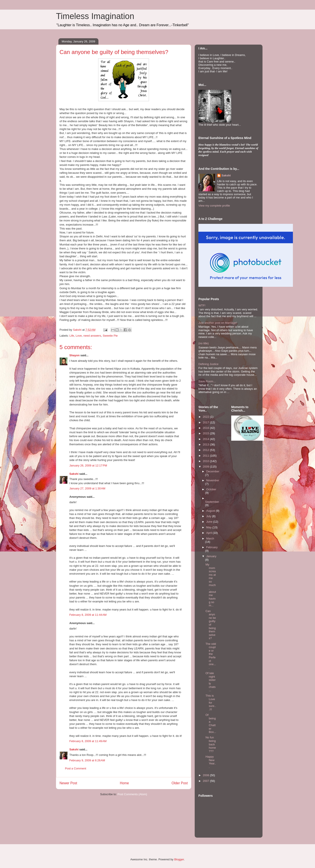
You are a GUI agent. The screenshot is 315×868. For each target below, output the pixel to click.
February (212, 547)
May (209, 527)
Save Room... (207, 381)
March (210, 538)
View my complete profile (214, 206)
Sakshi (74, 474)
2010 (206, 461)
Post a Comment (76, 768)
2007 (206, 781)
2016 (206, 428)
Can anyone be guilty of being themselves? (211, 625)
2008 (206, 775)
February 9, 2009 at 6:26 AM (87, 760)
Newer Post (68, 783)
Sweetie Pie (110, 336)
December (213, 471)
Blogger (179, 859)
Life (72, 336)
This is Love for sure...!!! (211, 702)
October (211, 489)
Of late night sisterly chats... (210, 682)
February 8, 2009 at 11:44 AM (88, 615)
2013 (206, 444)
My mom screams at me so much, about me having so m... (211, 585)
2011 (206, 456)
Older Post (180, 783)
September (212, 502)
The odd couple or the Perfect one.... (211, 656)
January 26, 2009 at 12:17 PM (88, 465)
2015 (206, 433)
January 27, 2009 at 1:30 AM (87, 488)
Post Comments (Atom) (132, 794)
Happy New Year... (211, 762)
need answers (92, 336)
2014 (206, 439)
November (213, 480)
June (210, 522)
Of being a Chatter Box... (211, 723)
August (211, 511)
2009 (206, 467)
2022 (206, 417)
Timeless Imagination (95, 16)
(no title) (204, 343)
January (211, 556)
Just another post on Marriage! (218, 323)
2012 (206, 450)
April (210, 533)
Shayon (74, 355)
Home (124, 783)
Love (79, 336)
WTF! (202, 305)
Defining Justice (208, 364)
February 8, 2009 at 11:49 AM (88, 741)
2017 (206, 422)
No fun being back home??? (211, 744)
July (209, 516)
